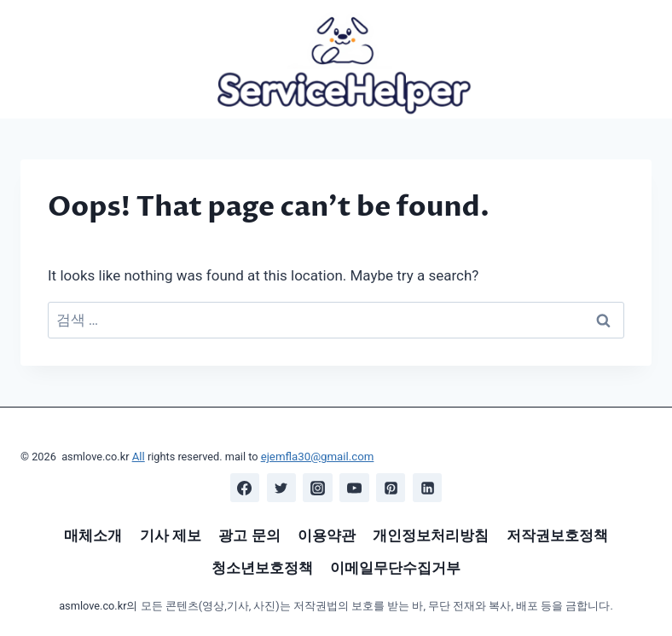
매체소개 (93, 535)
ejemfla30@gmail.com (315, 457)
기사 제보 (171, 535)
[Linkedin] (427, 488)
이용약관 (327, 535)
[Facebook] (245, 488)
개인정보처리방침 (431, 535)
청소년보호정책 (262, 568)
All (139, 457)
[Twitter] (281, 488)
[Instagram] (318, 488)
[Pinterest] (391, 488)
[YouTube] (354, 488)
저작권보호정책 (557, 535)
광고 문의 (249, 535)
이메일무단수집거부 (395, 568)
